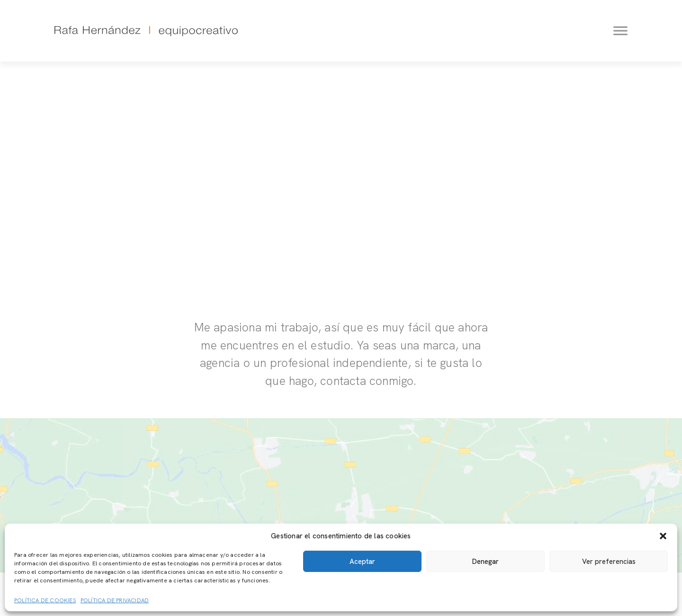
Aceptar (362, 562)
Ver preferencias (609, 562)
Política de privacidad (115, 600)
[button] (663, 536)
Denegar (485, 562)
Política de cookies (45, 600)
